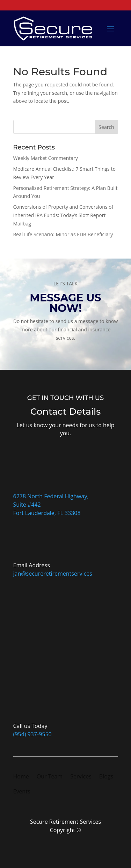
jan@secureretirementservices (53, 574)
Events (22, 792)
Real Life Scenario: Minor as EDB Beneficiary (63, 234)
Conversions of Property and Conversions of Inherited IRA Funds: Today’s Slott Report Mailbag (63, 215)
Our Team (50, 777)
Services (81, 777)
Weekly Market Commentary (46, 158)
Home (21, 777)
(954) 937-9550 (32, 734)
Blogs (106, 777)
